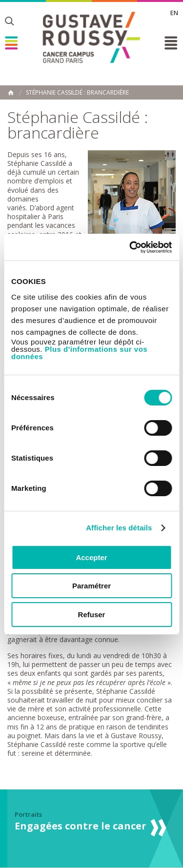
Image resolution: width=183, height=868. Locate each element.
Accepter (91, 557)
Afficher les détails (119, 528)
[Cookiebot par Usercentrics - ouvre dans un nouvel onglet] (130, 247)
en (174, 13)
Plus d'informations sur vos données (79, 353)
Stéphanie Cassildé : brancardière (77, 93)
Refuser (92, 615)
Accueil (11, 93)
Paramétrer (91, 586)
